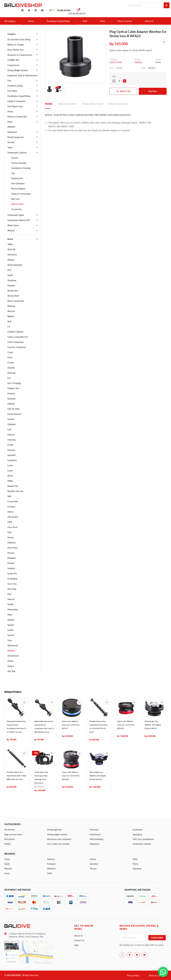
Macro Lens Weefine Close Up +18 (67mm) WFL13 (71, 725)
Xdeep (10, 661)
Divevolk (11, 373)
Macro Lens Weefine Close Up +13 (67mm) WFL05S (126, 725)
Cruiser (11, 363)
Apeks (10, 275)
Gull (9, 429)
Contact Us (79, 940)
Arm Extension (18, 183)
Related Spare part (118, 104)
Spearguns (137, 834)
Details (49, 104)
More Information (67, 104)
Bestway (11, 306)
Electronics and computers (59, 839)
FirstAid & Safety (15, 86)
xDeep (93, 859)
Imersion (11, 450)
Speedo (11, 620)
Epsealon (12, 399)
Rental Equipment (16, 137)
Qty (114, 76)
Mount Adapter (18, 189)
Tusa (10, 640)
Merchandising (97, 839)
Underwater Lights (16, 215)
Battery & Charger (16, 45)
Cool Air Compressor (17, 347)
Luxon (10, 471)
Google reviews (64, 10)
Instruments (95, 834)
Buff (9, 321)
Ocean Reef (13, 501)
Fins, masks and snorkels (58, 844)
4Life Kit (11, 249)
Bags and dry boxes (13, 834)
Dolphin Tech (13, 388)
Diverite (11, 368)
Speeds (11, 625)
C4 (9, 327)
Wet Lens (15, 199)
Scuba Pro (12, 573)
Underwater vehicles (142, 844)
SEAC (135, 859)
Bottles (8, 844)
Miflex (10, 481)
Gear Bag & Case (15, 106)
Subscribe (157, 938)
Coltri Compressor (16, 342)
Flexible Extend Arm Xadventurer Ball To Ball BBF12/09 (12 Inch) (16, 776)
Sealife (10, 604)
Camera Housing (19, 163)
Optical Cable (17, 204)
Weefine (11, 651)
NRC (10, 496)
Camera (15, 158)
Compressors (13, 65)
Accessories (16, 209)
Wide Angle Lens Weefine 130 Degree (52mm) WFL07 (153, 725)
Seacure (11, 599)
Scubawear (138, 830)
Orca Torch (12, 527)
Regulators (12, 132)
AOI (9, 270)
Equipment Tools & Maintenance (22, 75)
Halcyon (11, 435)
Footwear (94, 830)
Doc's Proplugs (14, 383)
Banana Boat (13, 296)
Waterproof (13, 645)
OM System (13, 517)
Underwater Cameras (17, 153)
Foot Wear (12, 91)
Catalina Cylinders (15, 332)
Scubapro (51, 864)
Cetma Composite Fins (18, 337)
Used (85, 21)
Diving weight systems (57, 834)
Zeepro (11, 666)
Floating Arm (17, 178)
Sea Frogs (12, 589)
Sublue (11, 630)
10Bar (10, 244)
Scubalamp (12, 579)
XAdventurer (13, 656)
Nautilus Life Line (15, 491)
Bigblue (11, 316)
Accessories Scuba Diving (19, 39)
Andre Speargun (15, 265)
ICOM (10, 445)
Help (76, 945)
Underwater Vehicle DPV (19, 220)
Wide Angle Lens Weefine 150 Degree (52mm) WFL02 (98, 776)
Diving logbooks (54, 830)
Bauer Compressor (16, 301)
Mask (10, 122)
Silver (10, 615)
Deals (102, 21)
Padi (9, 532)
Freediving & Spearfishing (58, 21)
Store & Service (125, 21)
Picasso (93, 869)
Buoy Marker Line (15, 50)
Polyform (12, 543)
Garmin (11, 419)
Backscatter (13, 291)
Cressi (10, 352)
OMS (10, 522)
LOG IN (77, 14)
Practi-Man (13, 548)
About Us (149, 21)
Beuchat (11, 311)
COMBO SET (13, 60)
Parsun (11, 537)
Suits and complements (143, 839)
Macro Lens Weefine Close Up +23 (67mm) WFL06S (71, 776)
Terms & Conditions (158, 976)
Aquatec (11, 285)
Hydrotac (12, 440)
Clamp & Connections (21, 194)
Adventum (12, 255)
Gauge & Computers (17, 101)
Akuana (11, 260)
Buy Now (153, 91)
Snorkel (11, 142)
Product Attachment (93, 104)
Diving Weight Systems (18, 70)
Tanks (10, 147)
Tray (13, 173)
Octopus (11, 507)
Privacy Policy (133, 976)
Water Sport (13, 225)
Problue (11, 563)
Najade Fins (13, 486)
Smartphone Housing (21, 168)
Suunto (11, 635)
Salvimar (11, 568)
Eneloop (11, 393)
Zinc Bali (11, 671)
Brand (31, 21)
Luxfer (10, 465)
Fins (9, 81)
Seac (10, 594)
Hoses (10, 111)
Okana (10, 512)
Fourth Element (14, 414)
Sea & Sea (12, 584)
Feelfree (11, 404)
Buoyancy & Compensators (20, 55)
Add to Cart (125, 91)
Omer (7, 873)
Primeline (12, 558)
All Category (10, 21)
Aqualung (12, 280)
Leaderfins (12, 460)
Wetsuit (11, 230)
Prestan (11, 553)
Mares (10, 476)
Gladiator (12, 424)
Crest (10, 357)
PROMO (11, 127)
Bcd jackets (10, 839)
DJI (9, 378)
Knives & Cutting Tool (17, 117)
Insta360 (11, 455)
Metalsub (51, 869)
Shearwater (13, 609)
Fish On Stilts (14, 409)
